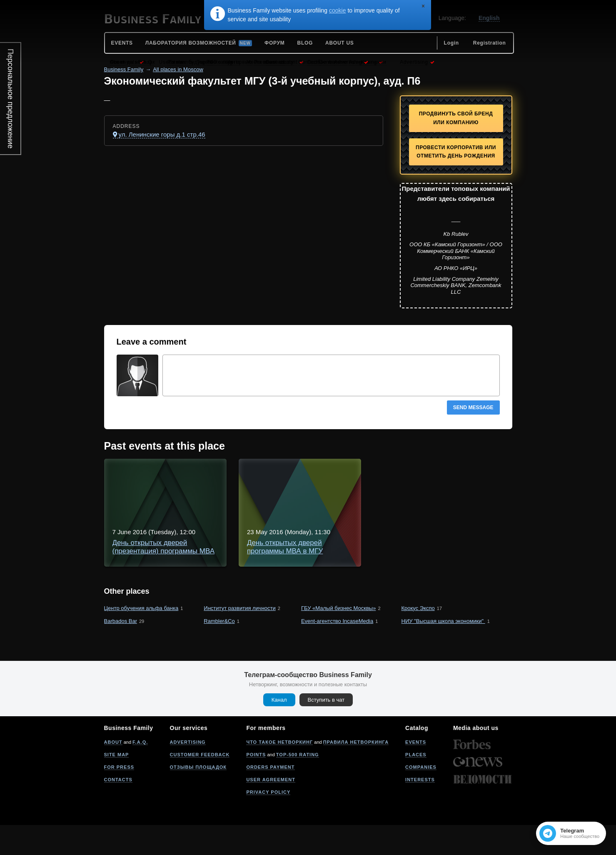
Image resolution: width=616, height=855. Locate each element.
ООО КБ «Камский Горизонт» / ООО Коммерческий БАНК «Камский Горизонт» (456, 251)
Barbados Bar (121, 651)
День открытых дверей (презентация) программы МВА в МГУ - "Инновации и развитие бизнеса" (342, 476)
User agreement (271, 810)
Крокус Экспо (418, 638)
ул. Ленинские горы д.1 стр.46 (162, 134)
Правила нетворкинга (356, 772)
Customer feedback (200, 785)
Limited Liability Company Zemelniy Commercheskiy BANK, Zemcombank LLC (456, 285)
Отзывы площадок (198, 797)
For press (119, 797)
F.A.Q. (140, 772)
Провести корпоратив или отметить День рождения (456, 152)
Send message (473, 407)
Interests (420, 810)
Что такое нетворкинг (279, 772)
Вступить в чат (326, 730)
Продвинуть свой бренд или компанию (456, 118)
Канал (279, 730)
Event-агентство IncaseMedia (337, 651)
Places (416, 785)
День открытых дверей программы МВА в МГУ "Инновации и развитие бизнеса (314, 551)
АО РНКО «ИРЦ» (456, 268)
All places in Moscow (178, 69)
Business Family (124, 69)
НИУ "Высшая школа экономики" (443, 651)
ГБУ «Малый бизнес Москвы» (338, 638)
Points (256, 785)
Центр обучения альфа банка (141, 638)
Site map (117, 785)
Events (416, 772)
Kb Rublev (456, 234)
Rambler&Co (219, 651)
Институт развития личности (239, 638)
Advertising (188, 772)
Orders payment (270, 797)
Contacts (118, 810)
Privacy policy (268, 822)
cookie (337, 10)
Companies (421, 797)
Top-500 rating (298, 785)
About (113, 772)
